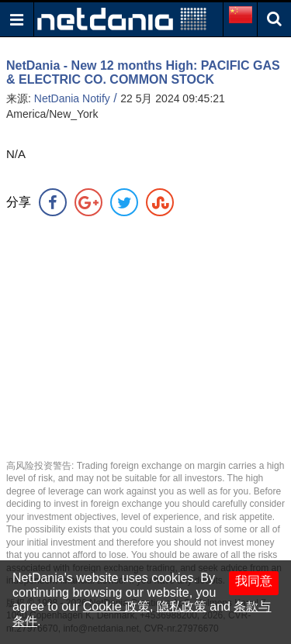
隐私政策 (182, 606)
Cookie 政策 (116, 606)
